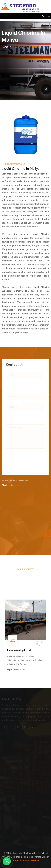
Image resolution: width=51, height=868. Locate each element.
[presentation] (26, 456)
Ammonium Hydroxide (19, 650)
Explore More (16, 669)
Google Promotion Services (26, 861)
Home (5, 47)
